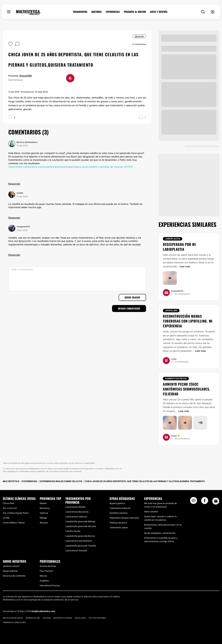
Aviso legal (80, 618)
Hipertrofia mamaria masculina (124, 518)
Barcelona (45, 508)
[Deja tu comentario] (77, 279)
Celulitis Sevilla (73, 531)
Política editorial (98, 618)
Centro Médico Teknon (14, 523)
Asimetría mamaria (119, 513)
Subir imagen (132, 297)
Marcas (43, 576)
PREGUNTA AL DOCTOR (135, 12)
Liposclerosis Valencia (76, 517)
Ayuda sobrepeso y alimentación (160, 533)
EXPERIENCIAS (113, 12)
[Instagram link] (194, 502)
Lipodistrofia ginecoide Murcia (80, 536)
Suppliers (44, 581)
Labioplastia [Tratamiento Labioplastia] (173, 239)
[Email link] (216, 501)
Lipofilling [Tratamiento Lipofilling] (171, 310)
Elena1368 (26, 76)
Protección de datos (13, 618)
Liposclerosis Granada (76, 550)
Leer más (185, 266)
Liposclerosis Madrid (75, 507)
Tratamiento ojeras (119, 527)
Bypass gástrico (117, 503)
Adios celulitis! (151, 512)
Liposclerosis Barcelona (77, 512)
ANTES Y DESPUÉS (159, 12)
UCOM (6, 518)
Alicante (44, 523)
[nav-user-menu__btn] (213, 12)
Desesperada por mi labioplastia (179, 247)
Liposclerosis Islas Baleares (79, 541)
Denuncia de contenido (14, 576)
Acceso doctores (48, 566)
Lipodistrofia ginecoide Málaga (80, 521)
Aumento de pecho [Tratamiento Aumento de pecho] (176, 378)
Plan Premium (46, 571)
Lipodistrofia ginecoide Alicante (81, 526)
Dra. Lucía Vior (10, 508)
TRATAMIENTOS (80, 12)
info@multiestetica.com (43, 611)
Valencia (44, 513)
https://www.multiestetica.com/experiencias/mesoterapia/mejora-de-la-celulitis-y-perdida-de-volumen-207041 (71, 167)
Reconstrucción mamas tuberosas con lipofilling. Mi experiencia (188, 321)
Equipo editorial (10, 571)
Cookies (47, 618)
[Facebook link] (205, 502)
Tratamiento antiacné (120, 508)
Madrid (43, 503)
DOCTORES (97, 12)
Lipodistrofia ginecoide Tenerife (81, 546)
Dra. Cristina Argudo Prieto (16, 513)
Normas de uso (33, 618)
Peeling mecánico (118, 523)
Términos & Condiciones (14, 622)
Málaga (43, 518)
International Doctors (50, 585)
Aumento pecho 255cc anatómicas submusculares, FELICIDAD (186, 389)
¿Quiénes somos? (11, 566)
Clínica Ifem (8, 503)
